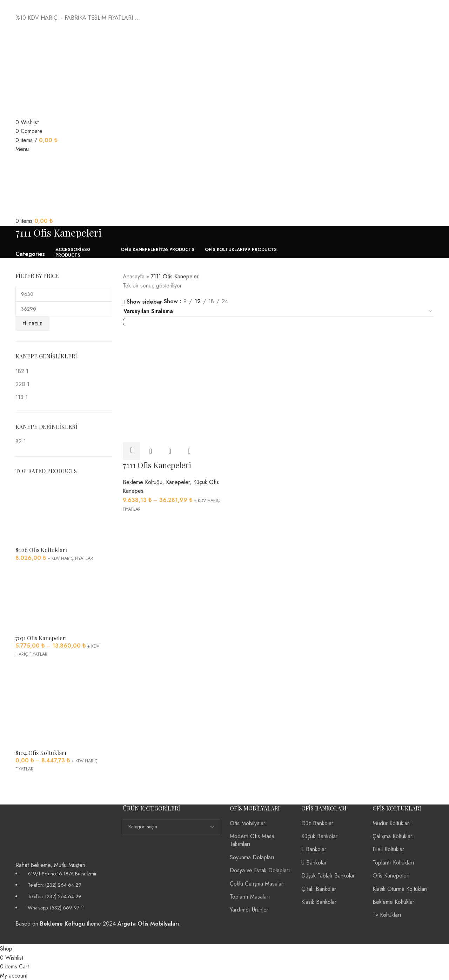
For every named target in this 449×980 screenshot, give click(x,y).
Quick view (151, 450)
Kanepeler (178, 481)
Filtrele (32, 324)
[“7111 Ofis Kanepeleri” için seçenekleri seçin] (132, 450)
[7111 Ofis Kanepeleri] (172, 355)
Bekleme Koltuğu (143, 481)
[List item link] (64, 891)
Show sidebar (144, 302)
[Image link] (43, 832)
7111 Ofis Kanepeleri (157, 464)
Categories (30, 254)
